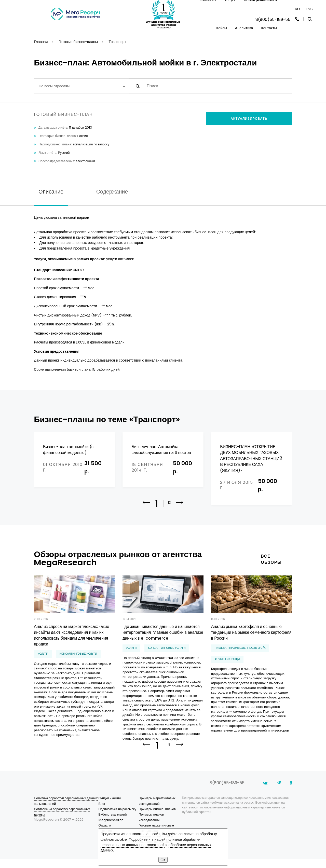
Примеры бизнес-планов (157, 826)
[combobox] (81, 86)
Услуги (43, 667)
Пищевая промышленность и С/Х (240, 661)
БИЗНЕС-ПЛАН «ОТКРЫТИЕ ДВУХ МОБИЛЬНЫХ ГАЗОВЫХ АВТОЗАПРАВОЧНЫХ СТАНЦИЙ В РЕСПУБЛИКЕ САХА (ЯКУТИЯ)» (251, 459)
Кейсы (222, 28)
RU (297, 9)
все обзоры (271, 573)
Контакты (269, 28)
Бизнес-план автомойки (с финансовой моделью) (68, 450)
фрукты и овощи (227, 672)
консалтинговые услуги (78, 667)
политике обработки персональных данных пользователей (150, 842)
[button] (180, 519)
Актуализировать (249, 119)
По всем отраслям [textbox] (54, 86)
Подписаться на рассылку (118, 826)
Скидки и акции (110, 815)
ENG (310, 9)
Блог (102, 821)
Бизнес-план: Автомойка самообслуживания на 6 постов (161, 450)
